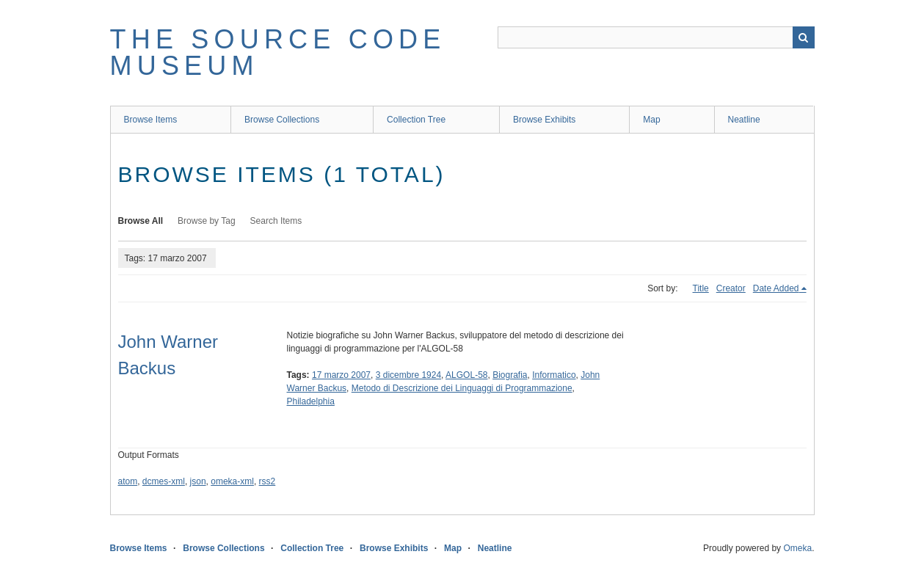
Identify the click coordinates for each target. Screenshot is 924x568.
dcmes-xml (164, 481)
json (198, 481)
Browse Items (151, 120)
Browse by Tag (207, 221)
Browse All (141, 221)
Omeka (797, 548)
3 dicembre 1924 (408, 375)
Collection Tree (416, 120)
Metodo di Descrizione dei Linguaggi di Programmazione (462, 388)
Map (651, 120)
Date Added (776, 288)
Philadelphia (311, 401)
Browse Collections (282, 120)
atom (128, 481)
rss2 (268, 481)
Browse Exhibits (544, 120)
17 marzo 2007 (341, 375)
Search (804, 37)
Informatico (554, 375)
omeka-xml (232, 481)
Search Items (276, 221)
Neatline (744, 120)
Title (701, 288)
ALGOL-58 (466, 375)
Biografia (510, 375)
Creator (731, 288)
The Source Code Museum (278, 52)
